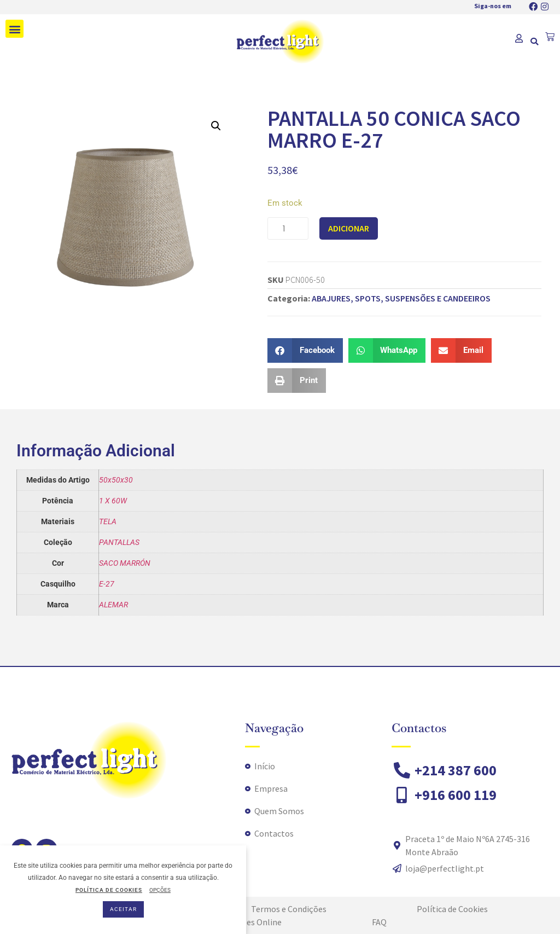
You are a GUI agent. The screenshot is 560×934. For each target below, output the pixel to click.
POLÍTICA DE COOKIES (109, 890)
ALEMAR (113, 605)
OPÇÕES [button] (160, 890)
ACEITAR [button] (123, 909)
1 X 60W (113, 501)
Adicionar (349, 228)
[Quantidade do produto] (288, 228)
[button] (14, 29)
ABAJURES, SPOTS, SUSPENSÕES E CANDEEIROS (401, 298)
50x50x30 (116, 480)
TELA (108, 521)
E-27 (107, 584)
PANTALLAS (119, 542)
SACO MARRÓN (125, 563)
